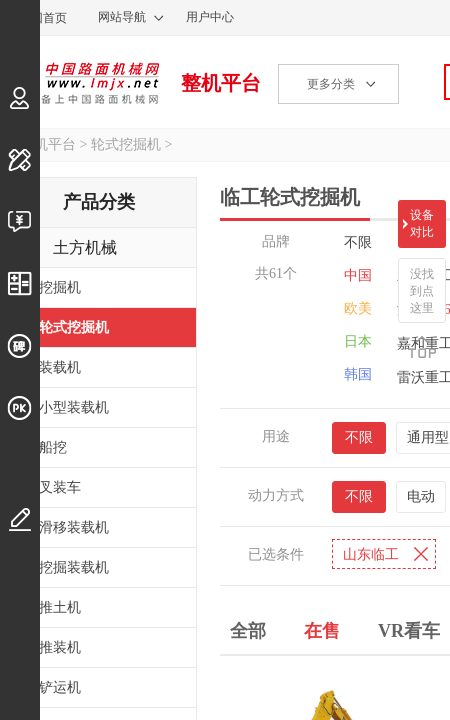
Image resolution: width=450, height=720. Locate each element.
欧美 (358, 308)
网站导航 (122, 17)
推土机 (60, 607)
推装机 (60, 647)
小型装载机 (74, 407)
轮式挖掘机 (126, 144)
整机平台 (221, 83)
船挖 (53, 447)
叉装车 (60, 487)
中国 (358, 275)
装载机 (60, 367)
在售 (322, 631)
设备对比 (422, 223)
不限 (358, 242)
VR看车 (409, 631)
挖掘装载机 (74, 567)
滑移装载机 (74, 527)
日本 (358, 341)
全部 (248, 631)
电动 (421, 496)
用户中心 (210, 17)
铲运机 (60, 687)
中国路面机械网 (79, 83)
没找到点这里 (422, 291)
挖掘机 (60, 287)
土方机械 (85, 247)
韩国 (358, 374)
